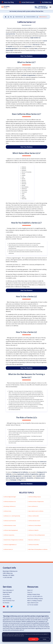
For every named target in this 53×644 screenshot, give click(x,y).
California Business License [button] (10, 525)
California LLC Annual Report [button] (35, 525)
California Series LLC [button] (8, 549)
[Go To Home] (6, 17)
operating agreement (12, 48)
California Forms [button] (8, 511)
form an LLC (36, 45)
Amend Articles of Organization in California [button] (14, 540)
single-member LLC (21, 478)
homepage (13, 480)
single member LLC (35, 38)
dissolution (30, 478)
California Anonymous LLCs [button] (10, 502)
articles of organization (29, 75)
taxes (36, 48)
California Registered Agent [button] (10, 497)
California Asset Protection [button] (10, 521)
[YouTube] (4, 607)
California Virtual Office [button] (34, 545)
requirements (28, 47)
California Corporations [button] (9, 535)
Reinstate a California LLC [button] (34, 540)
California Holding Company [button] (35, 497)
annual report (10, 50)
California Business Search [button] (34, 521)
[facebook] (8, 607)
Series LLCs (43, 462)
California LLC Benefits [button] (34, 530)
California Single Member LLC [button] (10, 545)
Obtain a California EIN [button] (34, 516)
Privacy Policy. (27, 636)
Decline (45, 639)
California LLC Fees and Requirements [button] (37, 535)
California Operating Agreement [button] (11, 530)
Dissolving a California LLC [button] (10, 506)
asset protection (10, 34)
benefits (10, 47)
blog (20, 480)
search (45, 41)
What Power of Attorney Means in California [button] (38, 549)
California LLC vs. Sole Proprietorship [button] (12, 516)
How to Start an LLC (27, 25)
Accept (33, 639)
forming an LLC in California (20, 472)
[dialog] (26, 637)
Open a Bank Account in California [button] (36, 511)
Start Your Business (26, 56)
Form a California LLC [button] (33, 506)
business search (40, 478)
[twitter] (12, 607)
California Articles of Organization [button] (36, 502)
